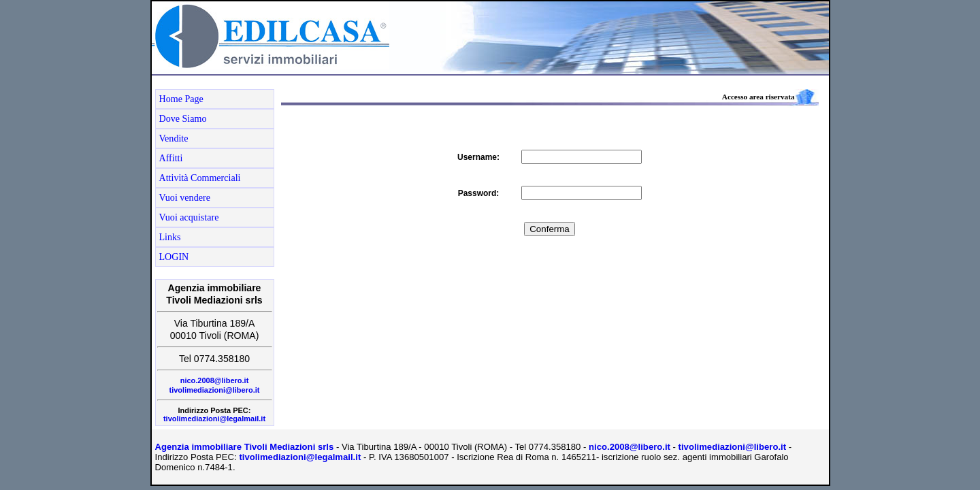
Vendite (174, 138)
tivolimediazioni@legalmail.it (214, 419)
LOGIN (174, 257)
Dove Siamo (183, 118)
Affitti (171, 158)
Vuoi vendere (185, 197)
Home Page (181, 99)
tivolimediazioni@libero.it (215, 390)
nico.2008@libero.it (215, 380)
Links (170, 237)
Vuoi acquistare (189, 217)
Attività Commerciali (200, 178)
